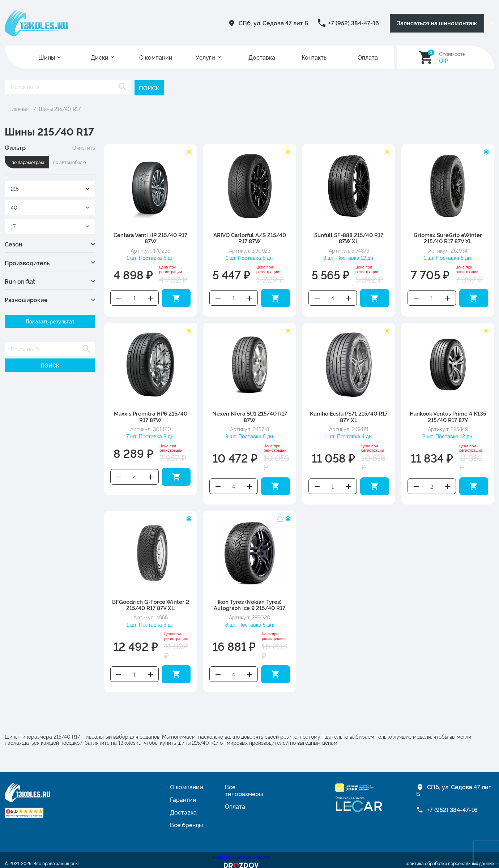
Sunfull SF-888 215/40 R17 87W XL (349, 237)
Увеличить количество (150, 296)
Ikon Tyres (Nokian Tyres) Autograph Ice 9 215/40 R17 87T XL (249, 602)
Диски (100, 57)
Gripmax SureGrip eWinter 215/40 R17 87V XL (448, 237)
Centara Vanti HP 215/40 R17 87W (150, 237)
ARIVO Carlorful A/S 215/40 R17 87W (250, 237)
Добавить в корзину (176, 296)
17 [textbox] (13, 225)
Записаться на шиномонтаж (360, 23)
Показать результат (50, 320)
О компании (156, 57)
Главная (19, 108)
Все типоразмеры (244, 783)
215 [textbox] (15, 188)
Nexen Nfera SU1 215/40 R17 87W (250, 413)
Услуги (205, 57)
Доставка (262, 57)
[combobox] (50, 188)
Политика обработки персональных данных (449, 856)
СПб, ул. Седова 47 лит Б (184, 23)
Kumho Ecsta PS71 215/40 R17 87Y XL (349, 413)
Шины (47, 57)
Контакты (315, 57)
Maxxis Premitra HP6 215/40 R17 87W (151, 413)
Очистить (84, 147)
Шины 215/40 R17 (60, 108)
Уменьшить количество (119, 296)
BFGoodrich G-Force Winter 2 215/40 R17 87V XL (151, 599)
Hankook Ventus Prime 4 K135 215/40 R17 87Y (448, 413)
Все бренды (186, 817)
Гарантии (183, 792)
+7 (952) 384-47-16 (264, 23)
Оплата (368, 57)
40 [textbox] (14, 207)
